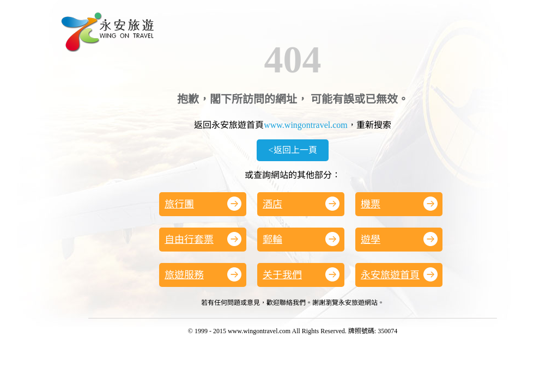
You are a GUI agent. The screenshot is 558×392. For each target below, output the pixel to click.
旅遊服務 (203, 274)
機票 (399, 204)
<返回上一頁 (292, 150)
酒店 (301, 204)
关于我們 (301, 274)
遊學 (399, 239)
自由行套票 (203, 239)
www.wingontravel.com (306, 125)
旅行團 (203, 204)
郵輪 (301, 239)
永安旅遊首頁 (399, 274)
